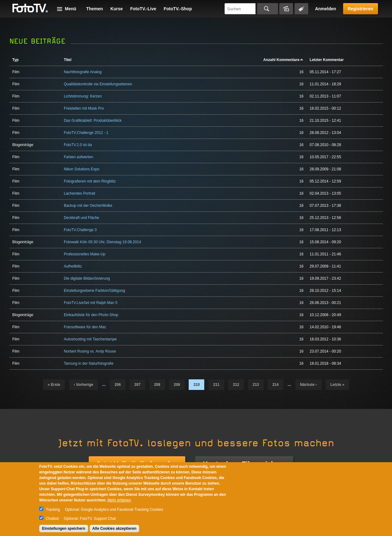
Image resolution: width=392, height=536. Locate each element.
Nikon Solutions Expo (82, 169)
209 (177, 385)
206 (118, 385)
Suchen (268, 9)
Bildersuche (286, 9)
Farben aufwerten (78, 157)
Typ (16, 60)
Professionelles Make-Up (85, 254)
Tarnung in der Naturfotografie (89, 363)
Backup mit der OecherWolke (88, 206)
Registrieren (361, 9)
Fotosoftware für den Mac (85, 327)
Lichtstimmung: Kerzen (83, 96)
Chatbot (52, 519)
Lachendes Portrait (80, 193)
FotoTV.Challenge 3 (80, 230)
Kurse (117, 9)
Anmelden (326, 9)
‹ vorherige (83, 385)
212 (236, 385)
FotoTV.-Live (143, 9)
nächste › (309, 385)
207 (137, 385)
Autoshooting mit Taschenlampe (90, 339)
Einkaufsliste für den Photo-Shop (91, 315)
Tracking (53, 510)
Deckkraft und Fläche (81, 218)
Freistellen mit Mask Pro (84, 108)
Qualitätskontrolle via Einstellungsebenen (98, 84)
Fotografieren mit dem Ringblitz (90, 181)
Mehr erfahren (119, 500)
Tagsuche (301, 9)
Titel (68, 60)
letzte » (337, 385)
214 (276, 385)
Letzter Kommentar (327, 60)
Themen (95, 9)
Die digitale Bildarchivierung (87, 278)
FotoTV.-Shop (178, 9)
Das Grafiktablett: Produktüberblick (93, 121)
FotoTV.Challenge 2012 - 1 (86, 133)
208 (157, 385)
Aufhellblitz (73, 266)
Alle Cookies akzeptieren (114, 529)
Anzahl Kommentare (283, 60)
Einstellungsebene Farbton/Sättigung (94, 291)
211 (216, 385)
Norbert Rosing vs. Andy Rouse (90, 351)
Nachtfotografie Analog (83, 72)
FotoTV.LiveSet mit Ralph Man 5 (91, 303)
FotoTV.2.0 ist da (78, 145)
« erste (54, 385)
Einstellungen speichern (64, 529)
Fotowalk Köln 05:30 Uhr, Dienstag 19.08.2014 (102, 242)
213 (256, 385)
